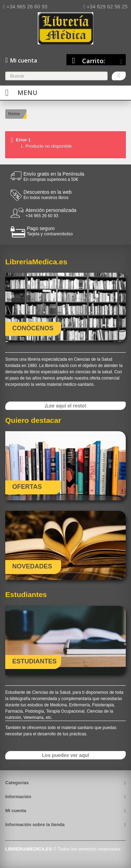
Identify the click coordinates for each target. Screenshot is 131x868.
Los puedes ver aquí (65, 755)
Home (14, 114)
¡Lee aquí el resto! (66, 406)
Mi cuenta (16, 811)
